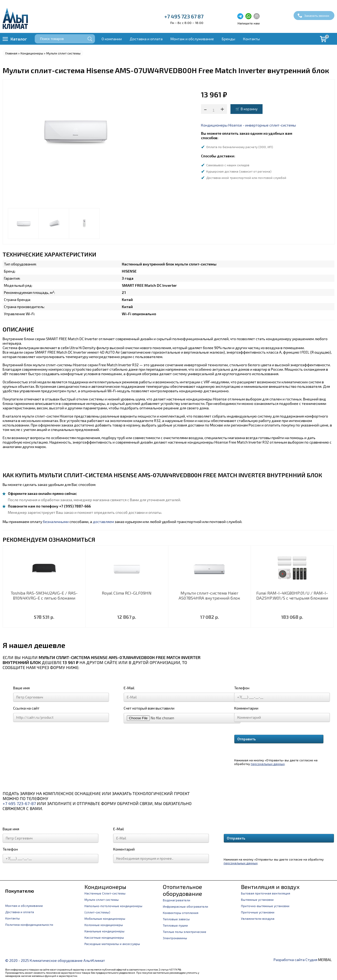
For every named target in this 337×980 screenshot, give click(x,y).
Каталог (19, 39)
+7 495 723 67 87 (184, 16)
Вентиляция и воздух (270, 887)
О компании (112, 39)
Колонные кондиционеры (104, 925)
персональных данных (268, 764)
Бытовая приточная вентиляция (266, 893)
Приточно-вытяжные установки (265, 906)
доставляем (103, 522)
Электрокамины (175, 938)
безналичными (56, 522)
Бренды (228, 39)
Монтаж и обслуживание (192, 39)
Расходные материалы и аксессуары (112, 944)
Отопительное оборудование (182, 890)
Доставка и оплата (146, 39)
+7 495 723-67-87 (19, 803)
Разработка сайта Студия (295, 960)
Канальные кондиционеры (104, 931)
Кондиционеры (32, 53)
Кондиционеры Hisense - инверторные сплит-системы (248, 125)
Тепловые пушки (175, 925)
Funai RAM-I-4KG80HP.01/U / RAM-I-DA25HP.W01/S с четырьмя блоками (292, 595)
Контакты (252, 39)
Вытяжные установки (257, 899)
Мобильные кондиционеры (105, 918)
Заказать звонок (317, 16)
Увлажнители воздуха (258, 918)
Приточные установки (258, 912)
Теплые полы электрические (185, 932)
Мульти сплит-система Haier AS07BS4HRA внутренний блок (209, 595)
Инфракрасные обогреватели (185, 906)
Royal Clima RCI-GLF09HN (127, 593)
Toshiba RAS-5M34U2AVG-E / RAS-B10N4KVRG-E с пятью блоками (44, 595)
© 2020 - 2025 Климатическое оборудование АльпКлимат (55, 960)
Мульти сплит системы (63, 53)
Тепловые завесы (176, 919)
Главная (11, 53)
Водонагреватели (177, 900)
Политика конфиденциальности (29, 924)
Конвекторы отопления (181, 913)
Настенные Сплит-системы (105, 893)
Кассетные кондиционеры (104, 937)
